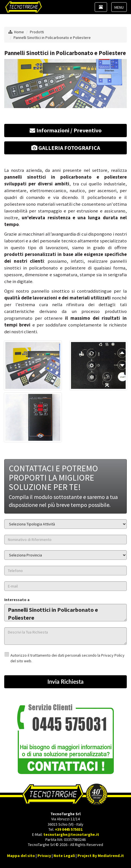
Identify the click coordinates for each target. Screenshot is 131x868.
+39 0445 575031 (69, 829)
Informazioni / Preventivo (66, 130)
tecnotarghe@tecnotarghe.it (71, 834)
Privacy (44, 856)
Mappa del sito (21, 856)
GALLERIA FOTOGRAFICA (66, 148)
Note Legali (64, 856)
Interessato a (17, 600)
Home (19, 32)
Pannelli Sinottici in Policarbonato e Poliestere (52, 38)
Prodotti (37, 32)
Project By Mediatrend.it (101, 856)
